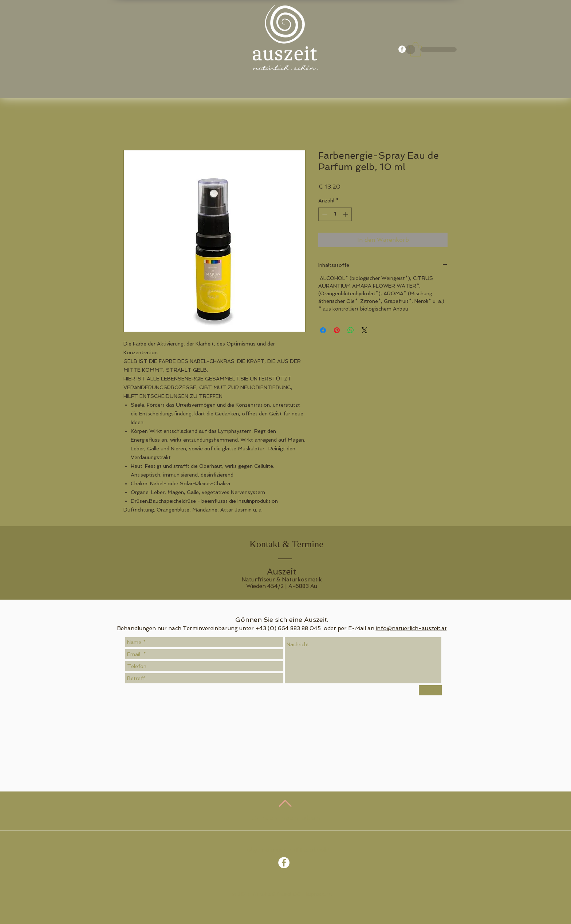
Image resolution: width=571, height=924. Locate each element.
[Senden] (430, 690)
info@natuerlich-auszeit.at (411, 628)
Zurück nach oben (286, 818)
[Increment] (346, 214)
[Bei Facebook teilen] (323, 330)
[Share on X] (365, 330)
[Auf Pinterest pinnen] (337, 330)
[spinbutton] (335, 214)
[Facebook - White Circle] (402, 49)
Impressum (319, 894)
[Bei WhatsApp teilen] (351, 330)
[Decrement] (324, 214)
